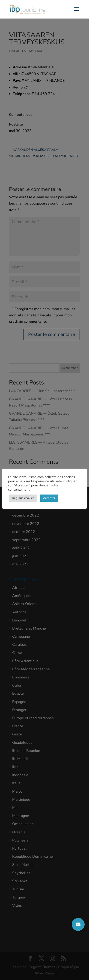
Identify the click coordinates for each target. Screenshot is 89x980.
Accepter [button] (49, 498)
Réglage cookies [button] (23, 498)
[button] (78, 924)
